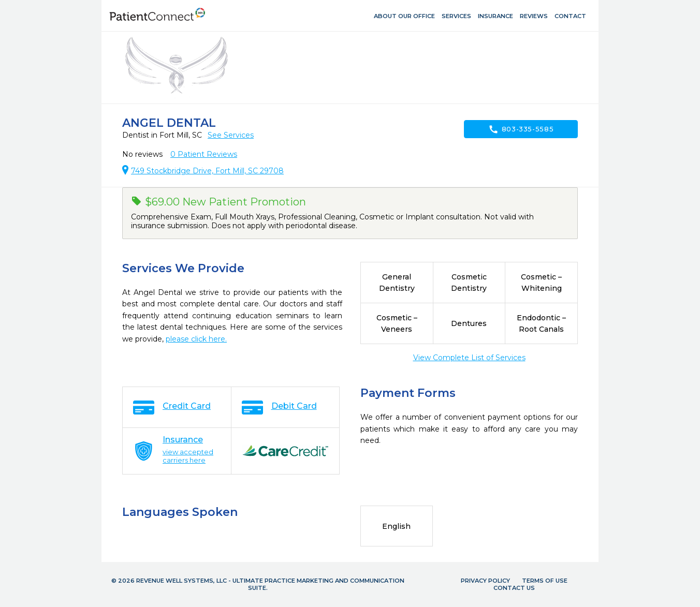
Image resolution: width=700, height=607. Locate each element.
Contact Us (514, 588)
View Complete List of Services (469, 358)
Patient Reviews (204, 154)
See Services (231, 135)
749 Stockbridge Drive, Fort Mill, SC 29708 (207, 171)
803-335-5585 (521, 129)
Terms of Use (545, 581)
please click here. (196, 339)
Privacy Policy (485, 581)
